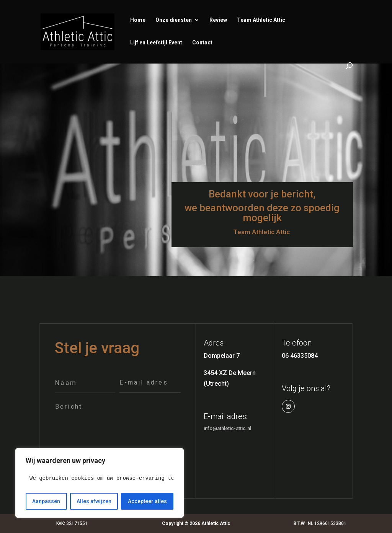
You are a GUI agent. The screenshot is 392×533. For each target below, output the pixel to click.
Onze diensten (174, 20)
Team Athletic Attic (261, 20)
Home (138, 20)
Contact (202, 43)
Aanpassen (46, 501)
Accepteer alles (147, 501)
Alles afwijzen (94, 501)
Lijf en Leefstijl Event (156, 43)
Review (218, 20)
